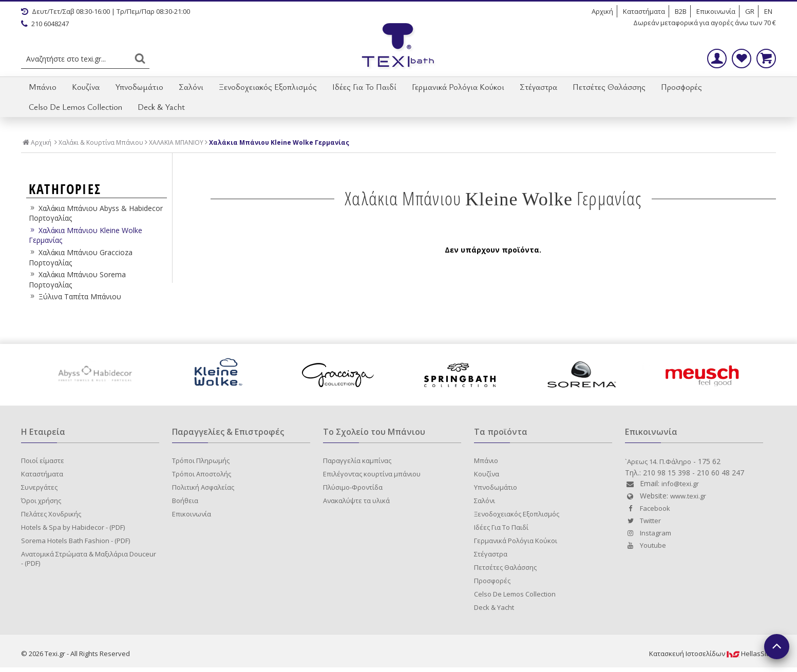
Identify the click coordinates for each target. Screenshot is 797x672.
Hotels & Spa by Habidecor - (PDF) (73, 527)
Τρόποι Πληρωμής (201, 460)
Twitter (643, 521)
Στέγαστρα (538, 87)
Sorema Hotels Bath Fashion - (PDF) (75, 541)
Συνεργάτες (39, 487)
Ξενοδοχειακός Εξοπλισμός (268, 87)
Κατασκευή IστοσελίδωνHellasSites (713, 654)
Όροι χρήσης (41, 501)
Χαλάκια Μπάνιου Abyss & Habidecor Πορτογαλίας (96, 213)
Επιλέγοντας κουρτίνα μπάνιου (372, 474)
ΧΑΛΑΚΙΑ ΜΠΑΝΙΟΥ (176, 143)
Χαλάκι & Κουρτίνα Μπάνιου (101, 143)
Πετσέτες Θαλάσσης (609, 87)
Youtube (646, 545)
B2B (681, 11)
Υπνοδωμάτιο (139, 87)
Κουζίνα (86, 87)
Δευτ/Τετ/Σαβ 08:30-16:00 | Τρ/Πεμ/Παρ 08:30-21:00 (106, 11)
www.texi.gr (688, 496)
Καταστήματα (644, 11)
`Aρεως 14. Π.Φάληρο (658, 462)
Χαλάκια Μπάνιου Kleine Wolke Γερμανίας (279, 143)
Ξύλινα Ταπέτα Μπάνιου (75, 296)
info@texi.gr (680, 484)
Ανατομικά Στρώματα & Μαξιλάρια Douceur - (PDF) (89, 559)
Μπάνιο (43, 87)
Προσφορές (681, 87)
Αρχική (602, 11)
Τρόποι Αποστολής (202, 474)
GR (750, 11)
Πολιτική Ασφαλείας (203, 487)
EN (768, 11)
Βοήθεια (185, 501)
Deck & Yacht (161, 107)
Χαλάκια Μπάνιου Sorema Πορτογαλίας (77, 280)
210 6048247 (45, 24)
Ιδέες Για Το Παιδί (364, 87)
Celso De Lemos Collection (75, 107)
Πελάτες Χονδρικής (51, 514)
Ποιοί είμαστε (43, 460)
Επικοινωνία (716, 11)
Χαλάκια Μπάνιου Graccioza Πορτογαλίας (81, 257)
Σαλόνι (191, 87)
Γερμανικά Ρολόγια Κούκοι (458, 87)
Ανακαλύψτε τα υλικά (356, 501)
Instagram (648, 533)
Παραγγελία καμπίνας (357, 460)
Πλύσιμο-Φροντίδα (353, 487)
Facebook (648, 508)
